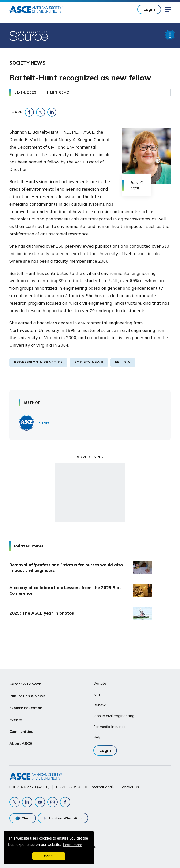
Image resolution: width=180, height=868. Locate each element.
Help (97, 737)
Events (16, 717)
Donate (100, 683)
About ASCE (21, 740)
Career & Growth (25, 684)
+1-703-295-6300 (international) (85, 787)
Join (97, 694)
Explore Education (26, 706)
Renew (99, 705)
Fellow (123, 362)
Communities (21, 729)
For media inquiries (109, 727)
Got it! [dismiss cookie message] (49, 856)
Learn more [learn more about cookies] (73, 845)
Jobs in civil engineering (114, 716)
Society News (89, 362)
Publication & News (27, 695)
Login (149, 9)
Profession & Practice (38, 362)
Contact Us (129, 787)
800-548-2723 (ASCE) (29, 787)
